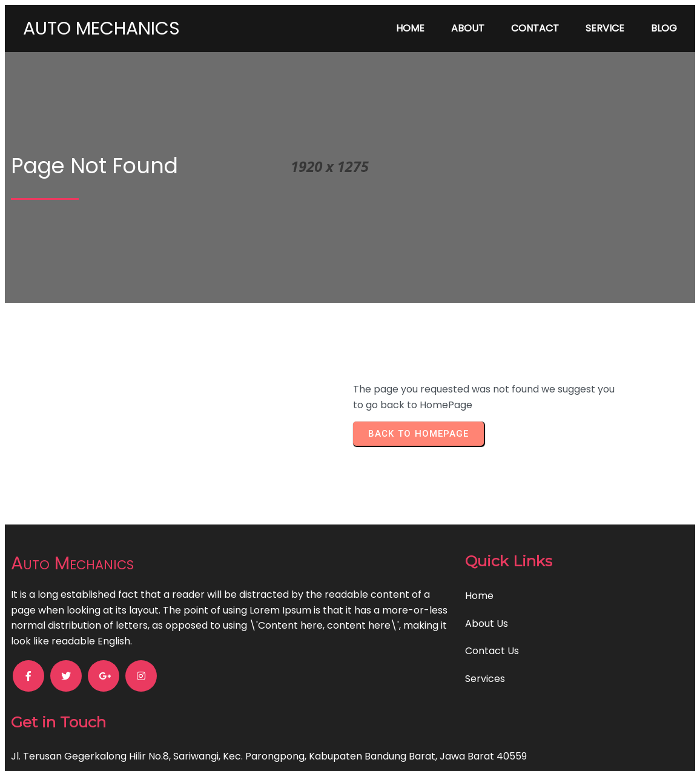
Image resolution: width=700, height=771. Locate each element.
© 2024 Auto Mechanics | (308, 749)
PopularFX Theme (411, 749)
